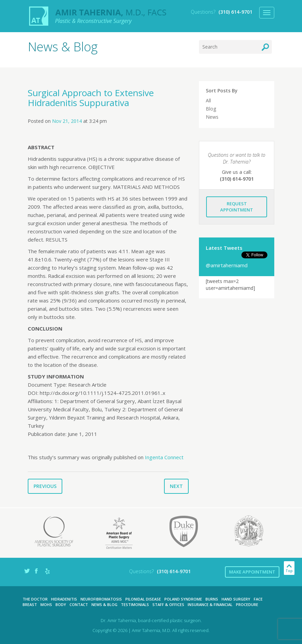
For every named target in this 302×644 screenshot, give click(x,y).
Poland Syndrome (183, 599)
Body (61, 604)
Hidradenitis (64, 599)
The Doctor (35, 599)
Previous (45, 486)
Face (258, 599)
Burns (212, 599)
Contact (79, 604)
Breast (30, 604)
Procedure (247, 604)
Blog (211, 109)
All (208, 100)
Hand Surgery (236, 599)
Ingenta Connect (164, 457)
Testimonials (135, 604)
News (212, 117)
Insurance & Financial (210, 604)
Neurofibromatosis (101, 599)
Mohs (46, 604)
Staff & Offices (168, 604)
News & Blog (104, 604)
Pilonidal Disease (143, 599)
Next (176, 486)
